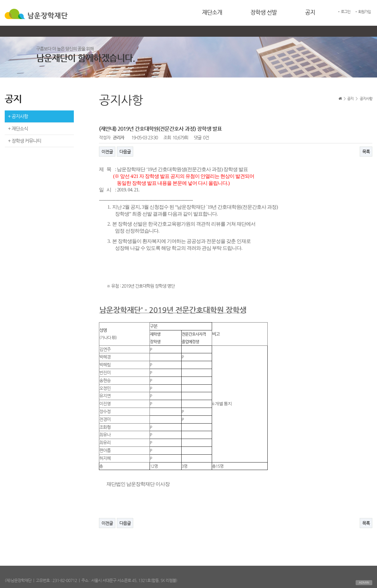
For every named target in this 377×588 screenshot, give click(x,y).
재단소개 (212, 12)
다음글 (125, 152)
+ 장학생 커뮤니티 (25, 141)
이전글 (107, 152)
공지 (310, 12)
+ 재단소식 (18, 128)
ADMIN (364, 583)
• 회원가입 (363, 12)
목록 (366, 152)
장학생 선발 (264, 12)
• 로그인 (344, 12)
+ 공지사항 (18, 116)
